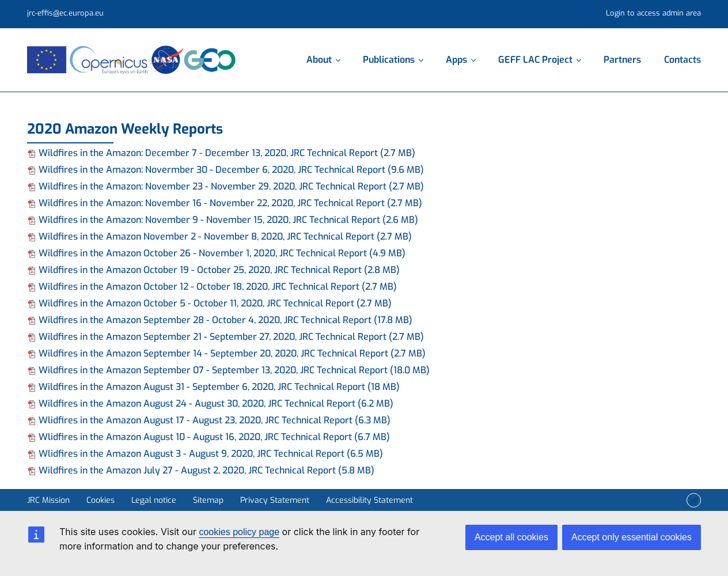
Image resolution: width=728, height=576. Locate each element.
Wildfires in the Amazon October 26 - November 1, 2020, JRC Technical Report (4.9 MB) (216, 253)
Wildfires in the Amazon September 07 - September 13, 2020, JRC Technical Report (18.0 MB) (228, 370)
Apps (460, 60)
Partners (622, 60)
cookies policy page (239, 532)
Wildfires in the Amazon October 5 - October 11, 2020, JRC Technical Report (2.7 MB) (209, 303)
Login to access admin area (653, 13)
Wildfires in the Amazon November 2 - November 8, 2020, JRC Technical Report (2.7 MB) (219, 236)
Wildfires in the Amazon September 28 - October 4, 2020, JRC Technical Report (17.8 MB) (220, 320)
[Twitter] (694, 500)
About (323, 60)
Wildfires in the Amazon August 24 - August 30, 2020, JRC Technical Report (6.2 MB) (210, 403)
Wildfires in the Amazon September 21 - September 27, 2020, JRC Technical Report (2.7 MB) (225, 337)
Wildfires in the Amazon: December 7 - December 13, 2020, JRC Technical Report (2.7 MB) (221, 153)
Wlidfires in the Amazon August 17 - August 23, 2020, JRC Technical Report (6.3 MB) (209, 420)
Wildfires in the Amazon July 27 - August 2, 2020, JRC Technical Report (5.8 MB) (201, 470)
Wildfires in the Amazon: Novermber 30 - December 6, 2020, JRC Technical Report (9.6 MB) (225, 170)
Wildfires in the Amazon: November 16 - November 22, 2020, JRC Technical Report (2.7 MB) (225, 203)
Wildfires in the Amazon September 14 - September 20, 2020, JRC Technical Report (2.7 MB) (226, 353)
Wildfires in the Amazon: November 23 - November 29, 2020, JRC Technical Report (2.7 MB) (225, 186)
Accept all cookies (511, 537)
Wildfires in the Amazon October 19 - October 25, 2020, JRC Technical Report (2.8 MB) (213, 270)
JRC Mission (48, 500)
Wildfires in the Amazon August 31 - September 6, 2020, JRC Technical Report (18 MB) (213, 387)
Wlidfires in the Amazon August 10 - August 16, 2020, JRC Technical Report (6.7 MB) (208, 437)
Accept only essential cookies (632, 537)
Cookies (101, 500)
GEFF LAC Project (539, 60)
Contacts (682, 60)
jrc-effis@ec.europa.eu (65, 13)
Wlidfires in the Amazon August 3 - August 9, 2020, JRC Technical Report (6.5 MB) (205, 454)
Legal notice (154, 500)
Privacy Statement (275, 500)
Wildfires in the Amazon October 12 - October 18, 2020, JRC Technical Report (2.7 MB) (212, 287)
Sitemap (208, 500)
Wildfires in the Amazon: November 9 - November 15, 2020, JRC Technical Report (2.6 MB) (223, 220)
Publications (393, 60)
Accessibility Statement (369, 500)
